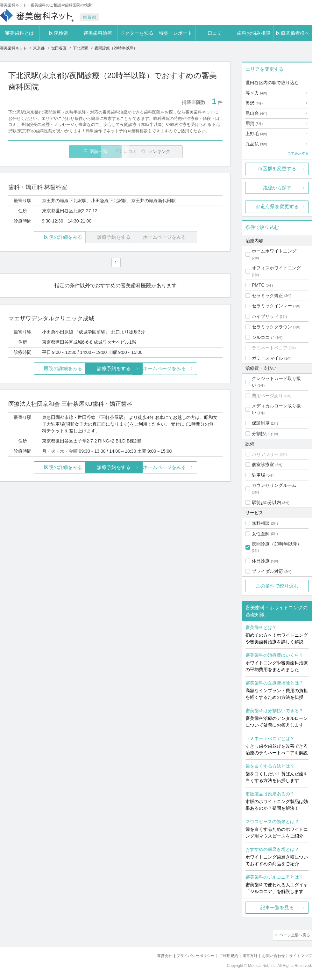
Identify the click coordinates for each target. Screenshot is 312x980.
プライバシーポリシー (187, 955)
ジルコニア (263, 337)
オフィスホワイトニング (276, 268)
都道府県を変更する (277, 206)
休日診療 (261, 561)
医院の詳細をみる (44, 237)
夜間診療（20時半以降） (277, 544)
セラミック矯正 (267, 296)
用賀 (254, 123)
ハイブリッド (265, 316)
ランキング (186, 152)
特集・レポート (176, 33)
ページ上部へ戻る (294, 935)
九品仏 (256, 144)
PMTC (258, 285)
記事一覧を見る (277, 907)
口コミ (215, 33)
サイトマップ (300, 955)
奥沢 (254, 103)
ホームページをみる (187, 369)
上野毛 (256, 134)
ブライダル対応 (267, 571)
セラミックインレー (272, 306)
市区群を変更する (277, 168)
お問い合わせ (271, 955)
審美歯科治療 (98, 33)
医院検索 (59, 33)
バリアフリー (265, 454)
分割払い (261, 434)
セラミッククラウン (272, 327)
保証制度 (261, 423)
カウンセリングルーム (274, 485)
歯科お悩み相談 (254, 33)
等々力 (256, 93)
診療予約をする (115, 369)
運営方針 (245, 955)
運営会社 (154, 955)
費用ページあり (267, 396)
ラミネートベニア (270, 348)
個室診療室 (263, 464)
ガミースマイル (267, 358)
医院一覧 (52, 152)
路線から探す (277, 188)
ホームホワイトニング (274, 251)
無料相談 (261, 523)
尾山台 (256, 113)
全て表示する (298, 153)
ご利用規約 (223, 955)
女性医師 (261, 534)
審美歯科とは (19, 33)
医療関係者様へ (293, 33)
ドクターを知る (137, 33)
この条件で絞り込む (277, 586)
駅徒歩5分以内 (266, 502)
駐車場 (259, 475)
